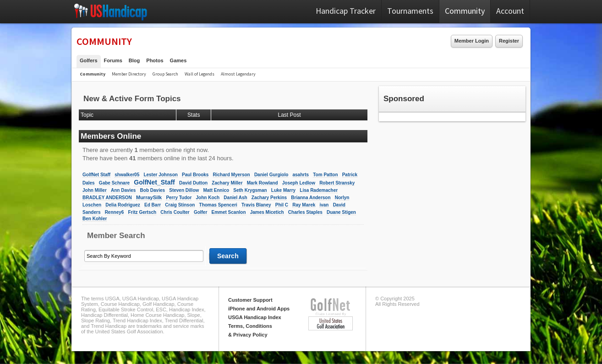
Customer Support (250, 300)
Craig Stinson (180, 205)
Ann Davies (123, 190)
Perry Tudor (179, 198)
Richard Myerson (232, 175)
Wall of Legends (200, 74)
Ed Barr (153, 205)
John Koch (208, 198)
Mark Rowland (263, 183)
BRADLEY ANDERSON (107, 198)
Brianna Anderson (311, 198)
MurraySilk (149, 197)
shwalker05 (127, 175)
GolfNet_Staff (154, 182)
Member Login (472, 41)
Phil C (282, 205)
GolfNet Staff (96, 175)
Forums (113, 60)
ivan (324, 205)
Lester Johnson (160, 175)
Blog (134, 60)
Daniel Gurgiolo (271, 175)
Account (510, 11)
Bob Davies (153, 190)
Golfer (200, 212)
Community (465, 11)
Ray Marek (304, 205)
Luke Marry (283, 190)
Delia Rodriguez (123, 205)
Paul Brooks (195, 175)
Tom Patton (325, 175)
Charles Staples (305, 212)
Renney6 (115, 212)
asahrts (301, 175)
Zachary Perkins (269, 198)
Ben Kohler (95, 219)
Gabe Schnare (114, 183)
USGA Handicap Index (255, 317)
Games (178, 60)
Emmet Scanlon (229, 212)
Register (509, 41)
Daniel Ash (235, 198)
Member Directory (129, 74)
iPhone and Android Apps (259, 309)
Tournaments (410, 11)
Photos (155, 60)
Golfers (89, 60)
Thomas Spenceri (218, 205)
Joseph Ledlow (299, 183)
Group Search (165, 74)
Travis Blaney (256, 205)
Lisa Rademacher (319, 190)
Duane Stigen (341, 212)
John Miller (95, 190)
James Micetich (267, 212)
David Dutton (193, 183)
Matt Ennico (216, 190)
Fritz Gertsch (142, 212)
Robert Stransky (337, 183)
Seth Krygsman (250, 190)
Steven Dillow (184, 190)
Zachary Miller (227, 183)
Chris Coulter (175, 212)
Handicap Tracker (346, 11)
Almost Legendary (238, 74)
